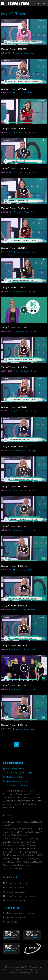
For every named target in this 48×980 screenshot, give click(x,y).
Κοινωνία (19, 53)
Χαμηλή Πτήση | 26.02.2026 (14, 367)
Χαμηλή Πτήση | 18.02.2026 (14, 526)
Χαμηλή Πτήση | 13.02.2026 (14, 646)
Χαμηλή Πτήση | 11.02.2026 (14, 725)
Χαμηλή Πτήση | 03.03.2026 (14, 248)
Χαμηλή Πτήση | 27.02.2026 (14, 328)
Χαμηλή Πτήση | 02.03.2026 (14, 288)
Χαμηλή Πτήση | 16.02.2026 (14, 606)
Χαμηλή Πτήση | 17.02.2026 (14, 566)
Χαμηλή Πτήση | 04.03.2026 (14, 208)
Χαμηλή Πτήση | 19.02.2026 (14, 487)
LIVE (43, 4)
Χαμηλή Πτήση (29, 53)
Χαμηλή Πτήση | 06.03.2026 (14, 129)
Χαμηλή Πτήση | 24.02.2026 (14, 447)
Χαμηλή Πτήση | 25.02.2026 (14, 407)
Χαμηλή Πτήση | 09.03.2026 (14, 89)
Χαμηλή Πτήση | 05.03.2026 (14, 168)
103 (37, 745)
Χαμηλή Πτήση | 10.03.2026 (14, 49)
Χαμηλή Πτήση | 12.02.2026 (14, 685)
